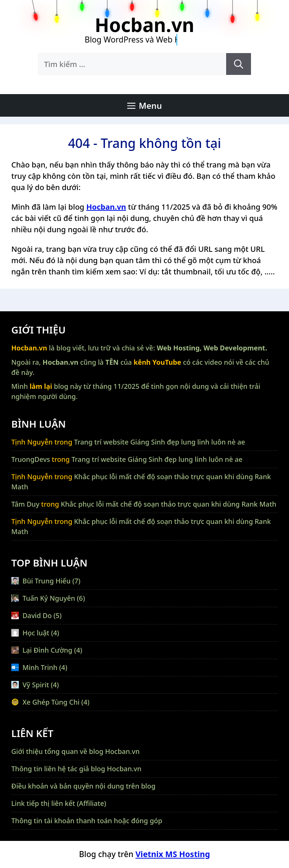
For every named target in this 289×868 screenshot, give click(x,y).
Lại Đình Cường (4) (47, 650)
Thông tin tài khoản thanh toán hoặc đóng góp (87, 821)
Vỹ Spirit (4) (35, 685)
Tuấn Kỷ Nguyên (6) (48, 598)
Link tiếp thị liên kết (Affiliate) (59, 803)
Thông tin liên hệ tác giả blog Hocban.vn (76, 769)
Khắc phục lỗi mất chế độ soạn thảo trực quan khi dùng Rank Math (169, 504)
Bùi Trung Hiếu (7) (46, 581)
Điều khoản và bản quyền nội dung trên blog (83, 786)
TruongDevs (31, 459)
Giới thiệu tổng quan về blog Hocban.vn (75, 751)
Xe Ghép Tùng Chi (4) (50, 702)
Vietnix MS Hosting (173, 854)
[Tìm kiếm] (239, 64)
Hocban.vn (144, 25)
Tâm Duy (25, 504)
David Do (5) (37, 615)
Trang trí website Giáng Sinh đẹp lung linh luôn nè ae (160, 442)
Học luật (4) (35, 633)
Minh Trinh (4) (39, 667)
